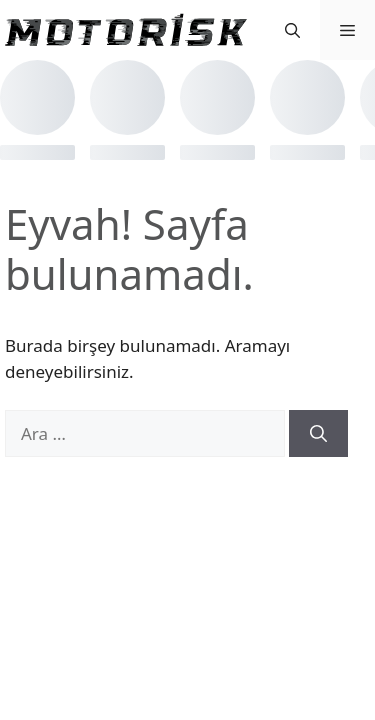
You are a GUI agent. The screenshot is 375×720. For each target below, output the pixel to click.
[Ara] (318, 434)
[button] (292, 30)
